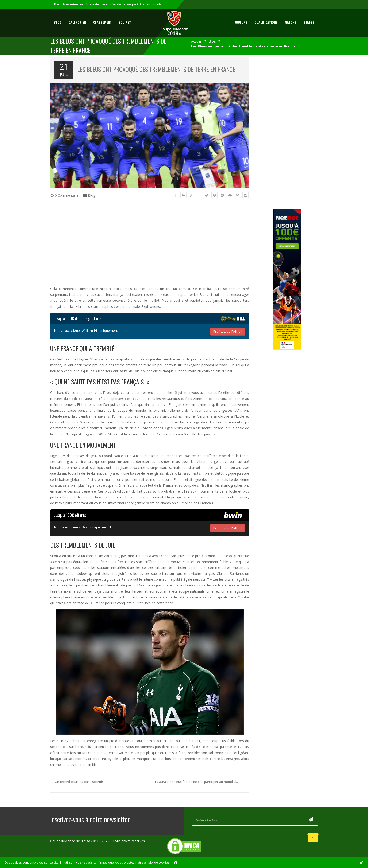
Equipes (125, 22)
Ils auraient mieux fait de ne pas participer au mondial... (125, 4)
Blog (58, 22)
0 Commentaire (67, 195)
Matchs (291, 22)
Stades (309, 22)
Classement (102, 22)
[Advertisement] (150, 240)
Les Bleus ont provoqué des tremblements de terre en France (156, 69)
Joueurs (241, 22)
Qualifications (266, 22)
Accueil (196, 41)
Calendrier (77, 22)
